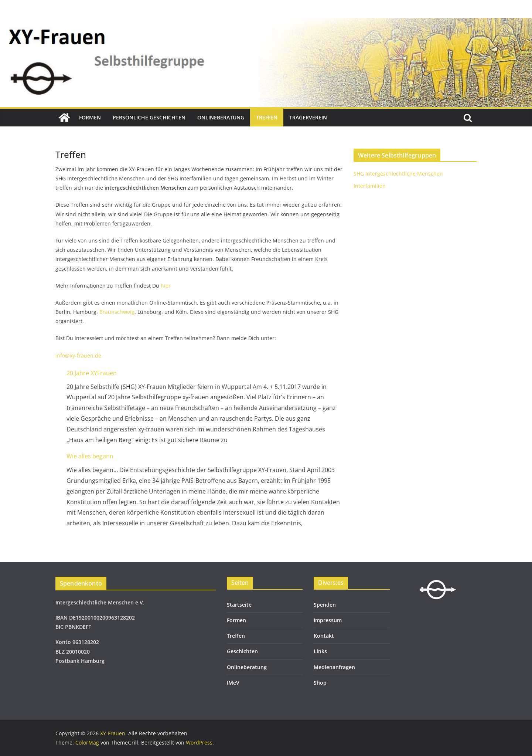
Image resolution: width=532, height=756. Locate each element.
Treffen (267, 117)
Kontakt (324, 636)
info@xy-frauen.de (78, 355)
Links (320, 651)
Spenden (325, 605)
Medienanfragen (334, 667)
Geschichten (242, 651)
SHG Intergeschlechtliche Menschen (398, 174)
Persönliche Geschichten (149, 117)
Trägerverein (308, 117)
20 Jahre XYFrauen (92, 373)
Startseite (239, 605)
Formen (90, 117)
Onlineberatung (221, 117)
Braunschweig (117, 312)
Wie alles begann (90, 456)
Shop (320, 683)
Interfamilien (370, 186)
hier (166, 286)
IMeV (233, 683)
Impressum (328, 620)
